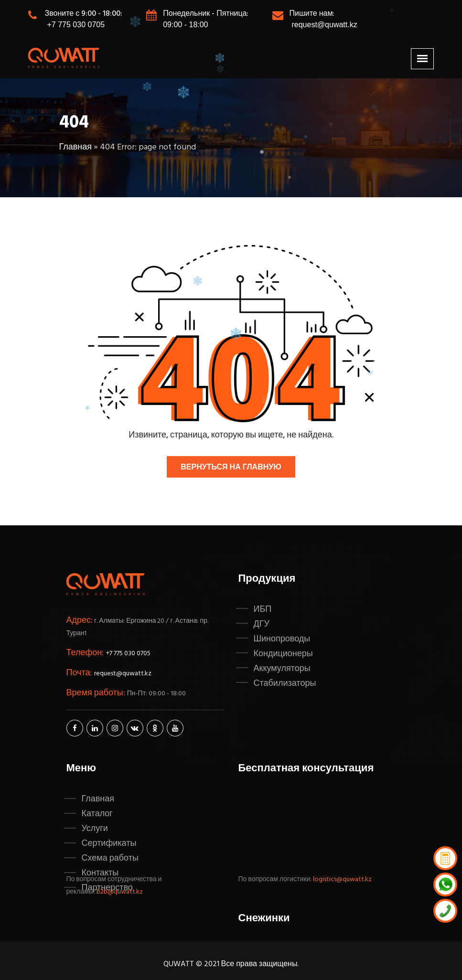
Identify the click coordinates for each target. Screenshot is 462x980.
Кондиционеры (283, 654)
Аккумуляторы (282, 669)
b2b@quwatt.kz (120, 892)
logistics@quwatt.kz (342, 879)
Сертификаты (109, 843)
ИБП (263, 609)
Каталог (97, 814)
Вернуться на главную (231, 468)
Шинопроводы (282, 639)
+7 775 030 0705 (76, 25)
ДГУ (262, 624)
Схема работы (110, 858)
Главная (76, 147)
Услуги (95, 829)
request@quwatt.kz (324, 25)
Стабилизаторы (285, 683)
